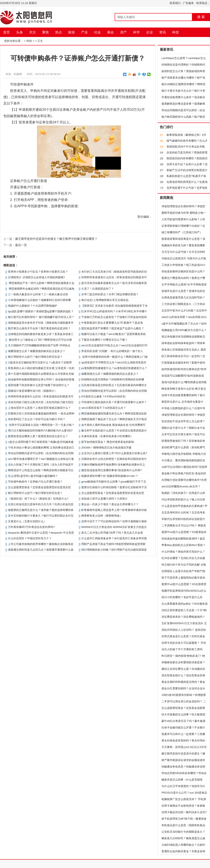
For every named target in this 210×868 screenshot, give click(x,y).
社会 (97, 32)
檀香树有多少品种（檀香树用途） (102, 516)
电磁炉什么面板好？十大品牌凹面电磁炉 (33, 306)
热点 (59, 32)
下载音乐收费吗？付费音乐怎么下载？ (104, 340)
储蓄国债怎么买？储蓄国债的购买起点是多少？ (37, 351)
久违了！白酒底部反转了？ (98, 289)
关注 (33, 32)
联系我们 (175, 3)
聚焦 (46, 32)
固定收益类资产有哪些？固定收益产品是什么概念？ (113, 328)
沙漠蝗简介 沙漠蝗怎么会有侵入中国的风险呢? (36, 277)
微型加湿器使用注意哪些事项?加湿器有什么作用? (111, 470)
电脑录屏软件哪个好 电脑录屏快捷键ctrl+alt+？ (110, 476)
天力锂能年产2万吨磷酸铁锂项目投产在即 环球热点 (39, 345)
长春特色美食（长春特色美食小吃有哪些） (107, 436)
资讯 (163, 32)
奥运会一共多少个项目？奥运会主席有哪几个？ (110, 504)
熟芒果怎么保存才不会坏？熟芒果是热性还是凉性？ (39, 328)
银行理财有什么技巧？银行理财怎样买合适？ (35, 357)
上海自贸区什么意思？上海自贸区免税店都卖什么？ (39, 408)
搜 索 (201, 17)
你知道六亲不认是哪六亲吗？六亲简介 (104, 499)
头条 (20, 32)
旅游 (71, 32)
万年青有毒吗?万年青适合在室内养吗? (31, 527)
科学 (136, 32)
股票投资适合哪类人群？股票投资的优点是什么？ (38, 436)
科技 (176, 32)
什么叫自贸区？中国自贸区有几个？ (30, 538)
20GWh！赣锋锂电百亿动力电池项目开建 (106, 448)
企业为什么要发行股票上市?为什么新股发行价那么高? (114, 453)
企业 (150, 32)
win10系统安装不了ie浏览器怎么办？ (104, 408)
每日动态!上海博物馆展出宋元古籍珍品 (105, 300)
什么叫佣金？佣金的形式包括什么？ (183, 552)
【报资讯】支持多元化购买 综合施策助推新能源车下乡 (114, 306)
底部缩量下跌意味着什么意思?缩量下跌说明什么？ (39, 385)
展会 (110, 32)
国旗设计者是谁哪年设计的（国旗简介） (33, 391)
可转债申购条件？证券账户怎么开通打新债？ (35, 482)
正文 (40, 41)
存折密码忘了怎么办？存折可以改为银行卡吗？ (37, 419)
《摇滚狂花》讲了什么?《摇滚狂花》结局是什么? (38, 499)
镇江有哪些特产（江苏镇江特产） (182, 232)
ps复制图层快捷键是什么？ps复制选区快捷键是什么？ (114, 368)
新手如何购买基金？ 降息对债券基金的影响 (108, 442)
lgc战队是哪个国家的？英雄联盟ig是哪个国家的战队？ (41, 311)
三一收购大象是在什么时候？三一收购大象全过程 (38, 294)
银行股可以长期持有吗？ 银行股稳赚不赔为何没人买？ (41, 317)
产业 (84, 32)
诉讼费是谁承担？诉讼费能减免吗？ (183, 617)
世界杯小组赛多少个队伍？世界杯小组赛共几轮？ (38, 272)
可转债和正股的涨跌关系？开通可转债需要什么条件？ (114, 402)
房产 (123, 32)
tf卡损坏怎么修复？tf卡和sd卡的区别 (103, 396)
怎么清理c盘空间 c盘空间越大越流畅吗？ (33, 476)
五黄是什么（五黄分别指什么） (27, 521)
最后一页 (21, 245)
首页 (7, 32)
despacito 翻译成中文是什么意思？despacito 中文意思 (41, 533)
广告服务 (188, 3)
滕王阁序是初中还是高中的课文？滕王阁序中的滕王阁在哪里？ (56, 239)
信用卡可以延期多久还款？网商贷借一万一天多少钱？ (41, 425)
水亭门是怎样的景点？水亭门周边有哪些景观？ (110, 294)
